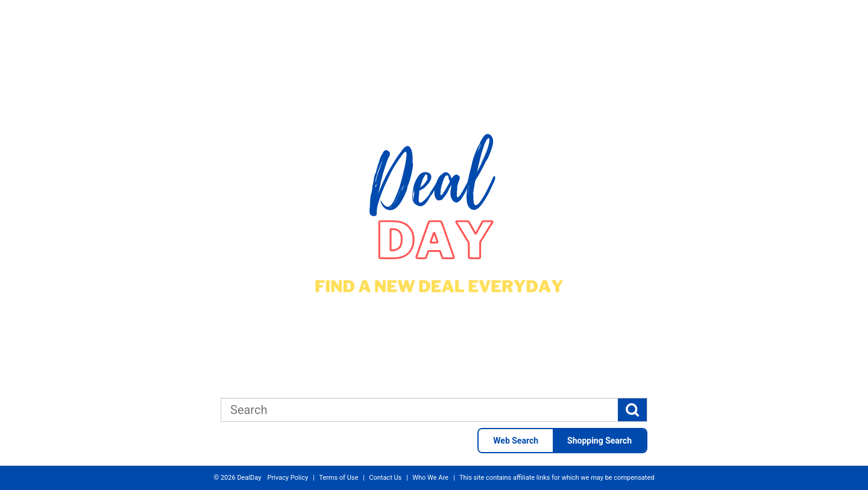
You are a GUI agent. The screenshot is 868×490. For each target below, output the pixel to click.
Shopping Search (599, 441)
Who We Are (430, 478)
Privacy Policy (288, 478)
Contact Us (385, 478)
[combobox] (420, 410)
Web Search (516, 441)
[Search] (632, 410)
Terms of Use (338, 478)
